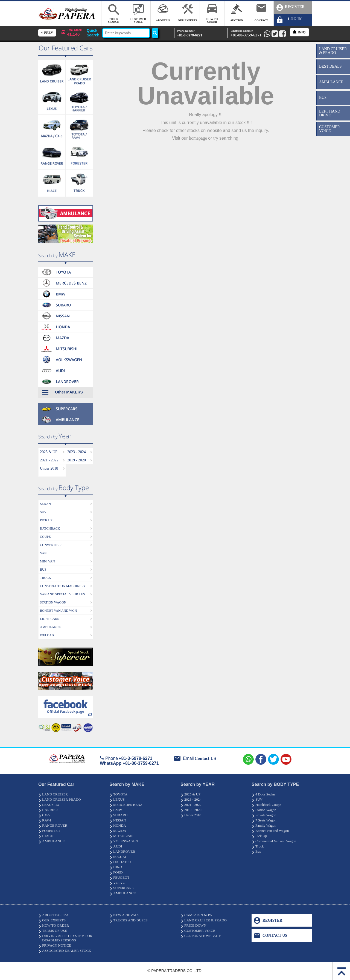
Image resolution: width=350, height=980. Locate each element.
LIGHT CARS (49, 619)
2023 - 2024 (77, 452)
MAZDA (120, 831)
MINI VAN (47, 561)
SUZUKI (120, 857)
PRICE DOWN (195, 925)
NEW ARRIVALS (126, 915)
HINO (118, 867)
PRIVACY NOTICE (57, 945)
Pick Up (261, 836)
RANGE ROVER (55, 825)
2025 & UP (49, 452)
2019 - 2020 (77, 460)
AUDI (118, 846)
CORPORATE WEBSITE (203, 936)
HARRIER (50, 810)
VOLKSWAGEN (126, 841)
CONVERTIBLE (51, 545)
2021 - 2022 (49, 460)
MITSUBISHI (123, 836)
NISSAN (120, 820)
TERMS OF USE (55, 931)
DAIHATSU (122, 862)
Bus (258, 851)
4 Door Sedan (265, 794)
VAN (43, 553)
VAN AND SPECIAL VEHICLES (62, 594)
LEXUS (119, 799)
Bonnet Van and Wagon (272, 831)
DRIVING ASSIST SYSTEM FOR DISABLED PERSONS (67, 938)
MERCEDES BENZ (128, 805)
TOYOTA (120, 794)
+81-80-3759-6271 (246, 33)
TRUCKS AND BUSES (130, 920)
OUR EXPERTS (54, 920)
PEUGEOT (121, 877)
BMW (118, 810)
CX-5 (46, 815)
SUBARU (120, 815)
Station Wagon (266, 810)
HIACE (48, 836)
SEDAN (45, 504)
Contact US (205, 758)
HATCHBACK (50, 528)
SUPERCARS (123, 888)
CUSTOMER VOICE (200, 931)
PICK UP (46, 520)
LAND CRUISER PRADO (62, 799)
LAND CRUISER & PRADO (205, 920)
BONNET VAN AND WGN (58, 611)
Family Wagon (266, 825)
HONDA (120, 825)
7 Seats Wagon (266, 820)
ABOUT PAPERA (55, 915)
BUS (43, 570)
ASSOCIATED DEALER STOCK (67, 951)
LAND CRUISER (55, 794)
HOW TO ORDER (56, 925)
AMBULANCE (50, 627)
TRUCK (46, 578)
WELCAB (47, 635)
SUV (43, 512)
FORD (118, 872)
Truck (260, 846)
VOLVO (119, 883)
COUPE (45, 537)
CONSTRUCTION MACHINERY (63, 586)
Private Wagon (266, 815)
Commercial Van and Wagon (276, 841)
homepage (198, 138)
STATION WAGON (53, 602)
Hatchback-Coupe (268, 805)
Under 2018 (49, 468)
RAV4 (46, 820)
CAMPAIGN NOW (198, 915)
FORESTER (51, 831)
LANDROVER (124, 851)
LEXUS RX (51, 805)
